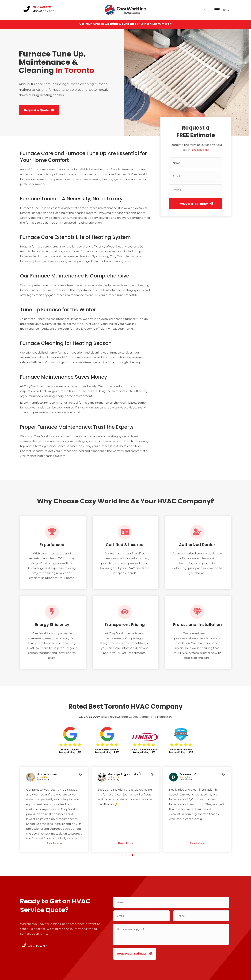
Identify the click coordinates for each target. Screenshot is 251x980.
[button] (39, 109)
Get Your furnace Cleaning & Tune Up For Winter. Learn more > (126, 23)
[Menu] (222, 9)
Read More (54, 843)
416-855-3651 (200, 149)
